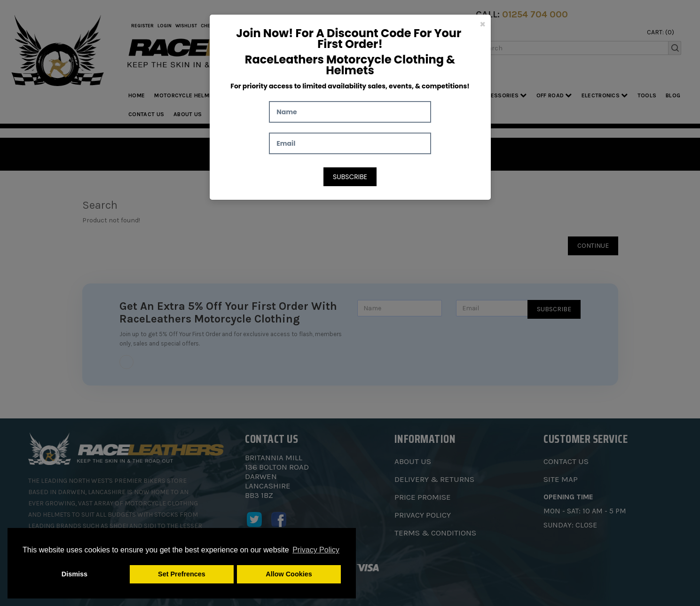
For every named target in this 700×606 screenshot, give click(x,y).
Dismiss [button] (75, 574)
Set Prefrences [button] (182, 574)
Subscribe (350, 177)
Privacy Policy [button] (316, 550)
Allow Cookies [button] (289, 574)
